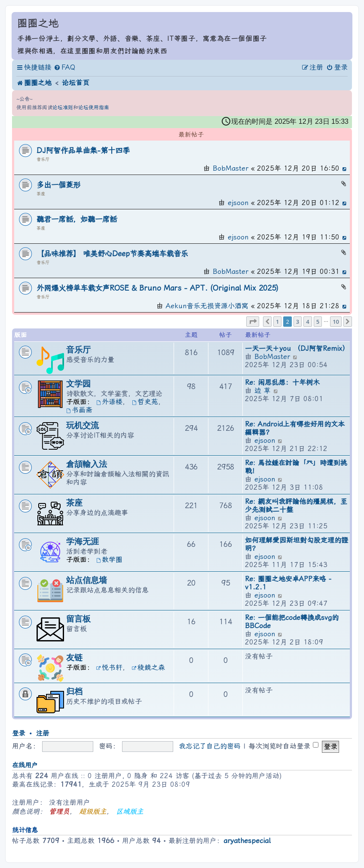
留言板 (78, 619)
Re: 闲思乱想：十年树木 (282, 382)
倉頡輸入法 (87, 464)
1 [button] (277, 322)
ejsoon (238, 203)
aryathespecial (247, 841)
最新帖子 (191, 135)
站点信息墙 (87, 580)
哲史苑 (145, 402)
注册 (43, 733)
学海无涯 (83, 541)
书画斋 (79, 410)
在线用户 (25, 765)
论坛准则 (63, 107)
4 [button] (307, 322)
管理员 (59, 811)
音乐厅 (43, 159)
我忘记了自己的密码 (210, 746)
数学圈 (109, 560)
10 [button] (336, 322)
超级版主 (93, 811)
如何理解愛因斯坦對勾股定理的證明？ (297, 544)
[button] (253, 322)
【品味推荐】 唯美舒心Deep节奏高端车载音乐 (112, 254)
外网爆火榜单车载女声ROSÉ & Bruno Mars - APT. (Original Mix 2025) (158, 288)
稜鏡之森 (148, 667)
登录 (18, 733)
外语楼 (109, 402)
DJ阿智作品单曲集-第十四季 (83, 150)
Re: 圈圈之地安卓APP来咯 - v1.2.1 (288, 583)
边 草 (263, 391)
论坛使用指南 (94, 107)
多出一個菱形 (58, 185)
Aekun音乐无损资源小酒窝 (207, 306)
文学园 (78, 384)
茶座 (41, 194)
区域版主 (130, 811)
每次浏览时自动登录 (283, 746)
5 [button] (318, 322)
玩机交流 (83, 425)
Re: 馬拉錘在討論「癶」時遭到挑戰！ (296, 467)
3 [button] (298, 322)
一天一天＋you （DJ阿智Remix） (297, 348)
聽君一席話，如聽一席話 (77, 219)
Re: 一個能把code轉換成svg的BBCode (292, 622)
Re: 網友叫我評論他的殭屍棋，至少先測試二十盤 (296, 506)
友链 (74, 658)
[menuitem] (64, 67)
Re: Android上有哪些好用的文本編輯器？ (295, 428)
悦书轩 (109, 667)
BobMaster (231, 168)
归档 (74, 692)
